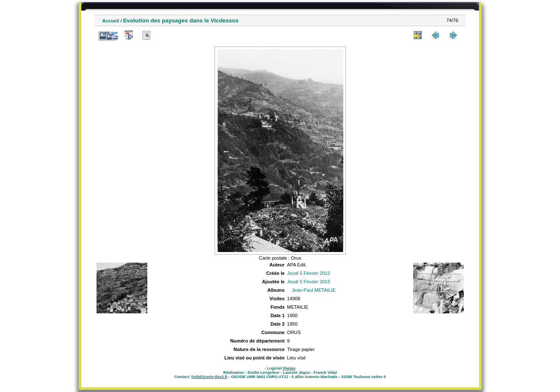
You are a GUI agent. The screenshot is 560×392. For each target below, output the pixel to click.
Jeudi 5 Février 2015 (309, 273)
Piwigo (289, 368)
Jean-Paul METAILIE (314, 290)
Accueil (111, 21)
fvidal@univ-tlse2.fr (210, 377)
